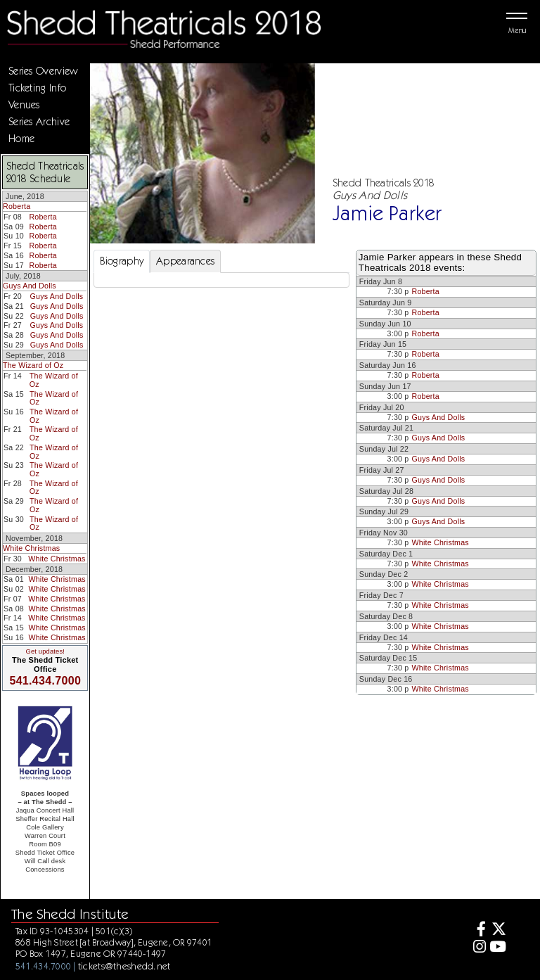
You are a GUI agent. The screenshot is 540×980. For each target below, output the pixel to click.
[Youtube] (497, 948)
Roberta (17, 206)
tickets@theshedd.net (124, 966)
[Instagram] (477, 948)
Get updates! (45, 651)
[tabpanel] (221, 280)
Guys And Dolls (30, 286)
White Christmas (31, 548)
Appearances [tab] (185, 261)
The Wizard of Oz (33, 365)
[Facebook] (477, 930)
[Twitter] (497, 930)
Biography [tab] (122, 261)
